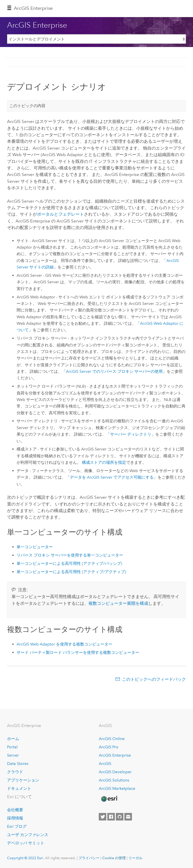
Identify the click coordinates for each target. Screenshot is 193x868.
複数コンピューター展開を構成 (118, 603)
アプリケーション (23, 780)
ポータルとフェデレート (60, 214)
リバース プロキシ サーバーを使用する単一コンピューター (70, 555)
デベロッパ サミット (26, 843)
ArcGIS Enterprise (33, 8)
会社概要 (15, 810)
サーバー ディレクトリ (131, 434)
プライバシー (89, 858)
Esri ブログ (17, 826)
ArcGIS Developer (115, 772)
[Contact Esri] (128, 817)
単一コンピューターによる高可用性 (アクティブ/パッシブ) (69, 563)
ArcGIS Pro (109, 747)
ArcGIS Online (112, 739)
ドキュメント (19, 788)
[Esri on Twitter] (103, 817)
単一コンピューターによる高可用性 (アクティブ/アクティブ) (71, 572)
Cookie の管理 (114, 858)
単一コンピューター (35, 547)
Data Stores (18, 764)
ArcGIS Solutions (114, 780)
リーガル (135, 858)
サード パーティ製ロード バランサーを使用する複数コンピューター (78, 652)
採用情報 (15, 818)
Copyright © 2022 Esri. (26, 858)
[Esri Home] (109, 799)
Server (13, 755)
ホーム (13, 739)
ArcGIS (105, 764)
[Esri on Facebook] (111, 817)
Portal (12, 747)
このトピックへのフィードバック (154, 679)
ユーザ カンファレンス (28, 835)
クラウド (15, 772)
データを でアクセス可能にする (112, 477)
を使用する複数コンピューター (64, 644)
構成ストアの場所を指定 (104, 462)
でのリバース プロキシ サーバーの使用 (114, 371)
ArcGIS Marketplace (117, 788)
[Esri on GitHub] (120, 817)
